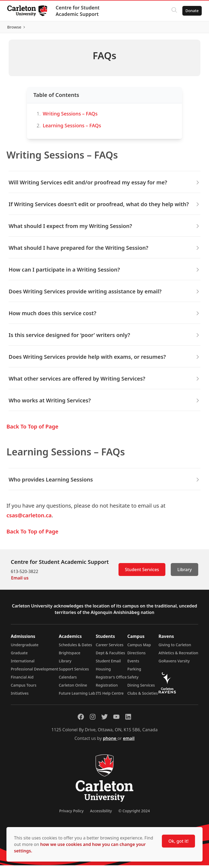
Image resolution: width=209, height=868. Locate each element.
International (23, 664)
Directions (137, 656)
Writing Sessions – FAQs (70, 116)
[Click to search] (173, 11)
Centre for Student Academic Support (79, 11)
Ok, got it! (178, 841)
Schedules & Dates (75, 647)
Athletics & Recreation (178, 656)
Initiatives (20, 696)
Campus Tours (24, 688)
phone (110, 741)
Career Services (110, 647)
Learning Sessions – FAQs (72, 128)
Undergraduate (25, 647)
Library (184, 572)
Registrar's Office (111, 680)
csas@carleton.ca (29, 518)
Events (133, 664)
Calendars (68, 680)
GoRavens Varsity (174, 664)
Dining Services (141, 688)
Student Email (108, 664)
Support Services (74, 672)
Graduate (19, 656)
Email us (20, 581)
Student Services (142, 572)
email (129, 741)
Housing (103, 672)
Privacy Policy (71, 813)
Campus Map (139, 647)
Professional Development (34, 672)
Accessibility (101, 813)
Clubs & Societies (143, 696)
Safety (133, 680)
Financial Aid (22, 680)
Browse (190, 28)
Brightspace (69, 656)
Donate (191, 11)
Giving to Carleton (175, 647)
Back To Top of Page (32, 429)
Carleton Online (73, 688)
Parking (134, 672)
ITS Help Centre (110, 696)
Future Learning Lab (77, 696)
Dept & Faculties (111, 656)
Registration (107, 688)
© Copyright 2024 (134, 813)
